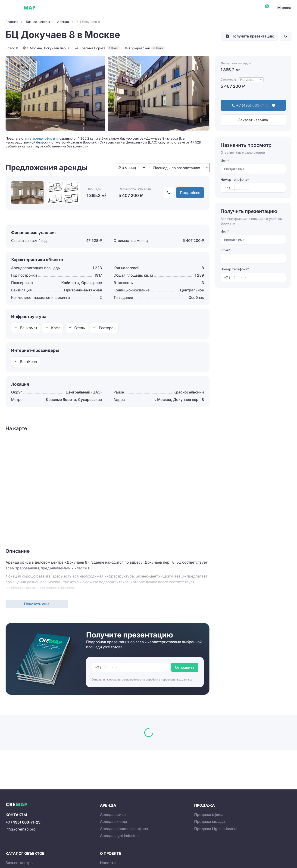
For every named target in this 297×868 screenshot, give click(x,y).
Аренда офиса (113, 815)
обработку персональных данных (169, 679)
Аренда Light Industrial (120, 836)
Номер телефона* (235, 180)
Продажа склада (209, 821)
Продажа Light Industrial (216, 829)
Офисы (50, 8)
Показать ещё (37, 604)
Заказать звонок (253, 120)
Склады (104, 8)
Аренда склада (114, 821)
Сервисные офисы (76, 8)
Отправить (185, 667)
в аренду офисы (42, 138)
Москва (284, 8)
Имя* (225, 161)
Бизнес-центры (19, 863)
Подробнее (190, 193)
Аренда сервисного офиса (124, 829)
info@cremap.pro (20, 829)
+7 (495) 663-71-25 (23, 822)
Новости (108, 863)
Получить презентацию (253, 36)
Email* (225, 250)
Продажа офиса (209, 815)
